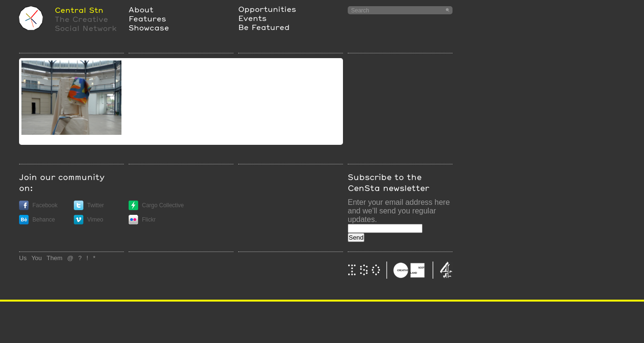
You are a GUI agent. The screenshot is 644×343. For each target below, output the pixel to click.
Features (147, 18)
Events (252, 18)
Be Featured (264, 27)
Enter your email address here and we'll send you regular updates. (399, 211)
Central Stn (79, 10)
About (141, 9)
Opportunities (267, 9)
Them (55, 258)
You (37, 258)
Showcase (149, 27)
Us (23, 258)
